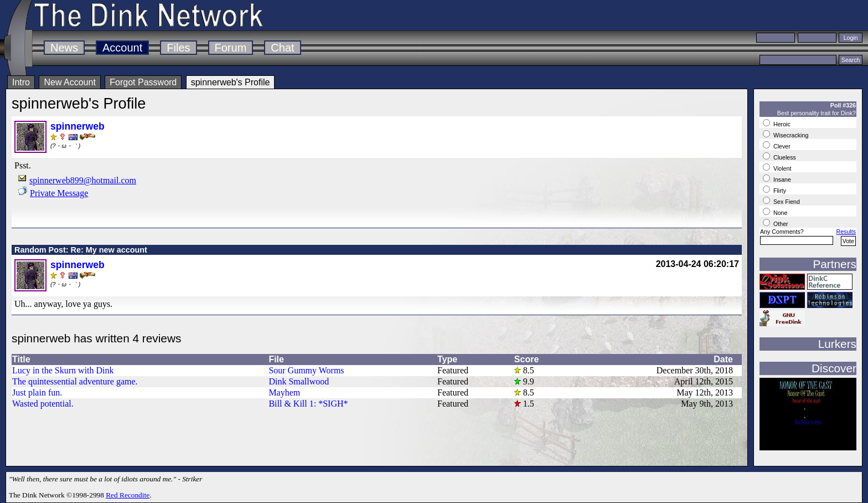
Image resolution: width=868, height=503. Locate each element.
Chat (282, 48)
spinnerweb (77, 126)
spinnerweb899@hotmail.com (83, 180)
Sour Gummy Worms (306, 370)
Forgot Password (143, 82)
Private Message (59, 193)
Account (122, 48)
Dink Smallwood (299, 381)
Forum (231, 48)
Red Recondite (128, 495)
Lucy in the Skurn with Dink (63, 370)
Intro (21, 82)
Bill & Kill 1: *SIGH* (308, 404)
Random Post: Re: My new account (81, 250)
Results (846, 232)
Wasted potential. (43, 404)
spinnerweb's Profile (231, 82)
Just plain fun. (37, 392)
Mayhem (284, 392)
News (64, 48)
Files (178, 48)
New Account (69, 82)
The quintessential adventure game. (75, 381)
